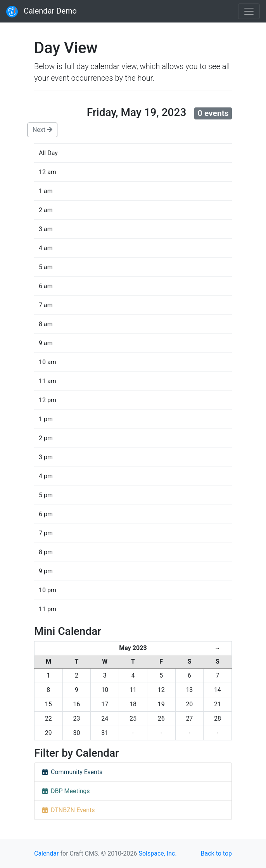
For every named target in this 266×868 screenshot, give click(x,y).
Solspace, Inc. (157, 853)
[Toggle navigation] (249, 11)
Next (42, 130)
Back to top (216, 853)
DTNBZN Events (68, 810)
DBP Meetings (66, 791)
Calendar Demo (41, 12)
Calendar (46, 853)
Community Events (72, 772)
